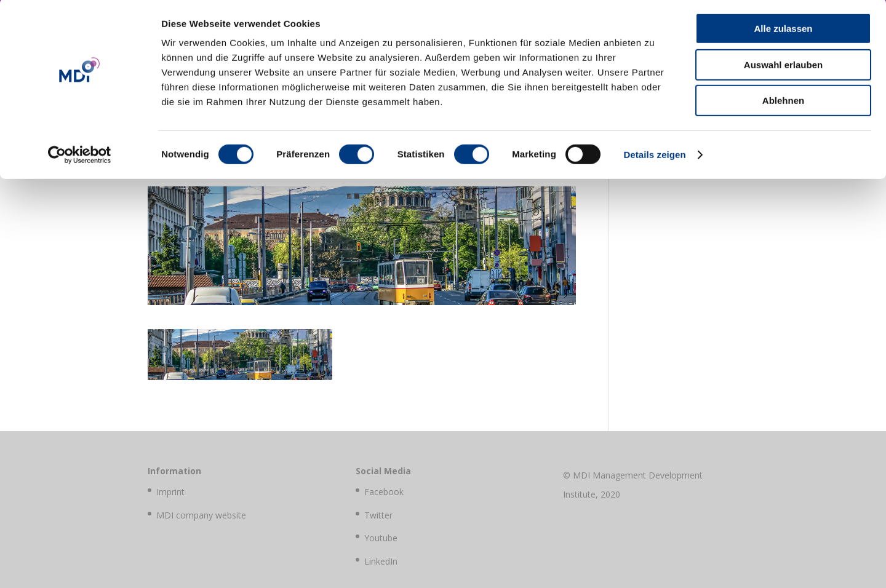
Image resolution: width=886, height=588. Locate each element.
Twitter (378, 515)
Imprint (170, 492)
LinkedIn (381, 561)
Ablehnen (783, 102)
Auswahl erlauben (783, 67)
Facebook (384, 492)
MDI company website (201, 515)
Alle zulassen (783, 30)
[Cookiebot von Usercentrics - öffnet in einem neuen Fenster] (80, 157)
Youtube (381, 538)
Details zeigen (654, 157)
